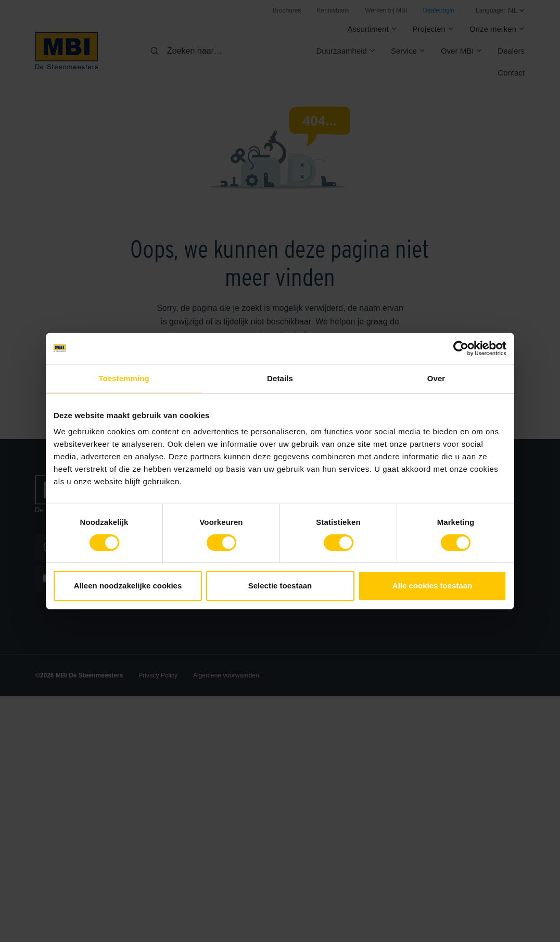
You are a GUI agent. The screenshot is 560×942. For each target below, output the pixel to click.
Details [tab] (280, 378)
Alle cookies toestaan (432, 586)
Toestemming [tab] (124, 378)
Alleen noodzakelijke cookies (128, 586)
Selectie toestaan (280, 586)
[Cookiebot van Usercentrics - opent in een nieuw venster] (461, 348)
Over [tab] (436, 378)
